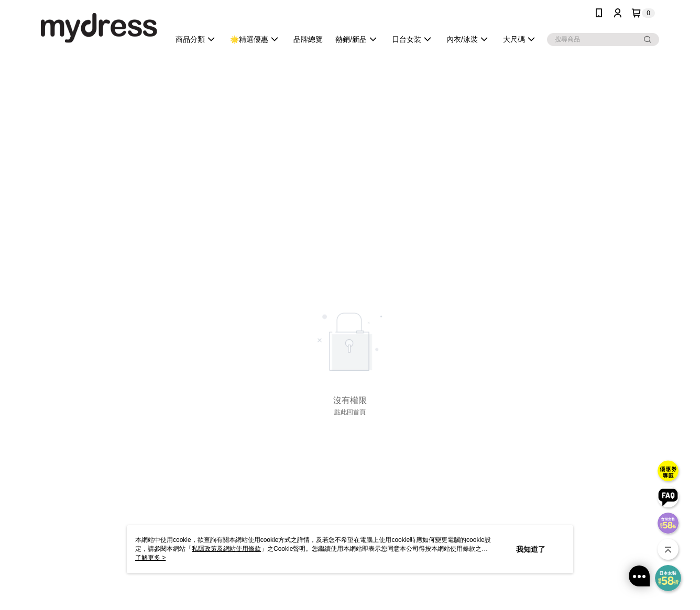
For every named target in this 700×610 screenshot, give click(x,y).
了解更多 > (150, 558)
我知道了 (531, 549)
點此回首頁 (350, 412)
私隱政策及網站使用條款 (226, 549)
